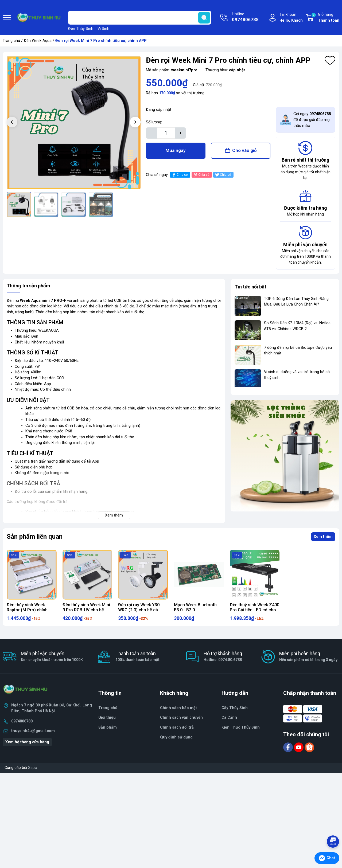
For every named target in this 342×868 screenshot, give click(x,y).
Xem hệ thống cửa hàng (27, 742)
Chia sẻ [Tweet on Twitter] (223, 175)
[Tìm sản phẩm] (140, 18)
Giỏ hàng (325, 18)
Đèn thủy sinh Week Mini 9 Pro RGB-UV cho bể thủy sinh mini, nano (86, 610)
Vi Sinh (103, 29)
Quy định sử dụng (176, 737)
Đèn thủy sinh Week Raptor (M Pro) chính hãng (27, 610)
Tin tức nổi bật (250, 287)
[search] (204, 18)
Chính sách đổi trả (177, 727)
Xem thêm (323, 537)
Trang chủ (11, 41)
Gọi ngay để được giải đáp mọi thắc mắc (312, 120)
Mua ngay (176, 150)
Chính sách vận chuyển (181, 718)
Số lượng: (154, 122)
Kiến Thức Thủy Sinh (241, 727)
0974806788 (22, 721)
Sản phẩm (108, 727)
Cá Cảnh (229, 718)
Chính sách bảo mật (178, 708)
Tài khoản (291, 18)
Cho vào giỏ (244, 150)
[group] (74, 123)
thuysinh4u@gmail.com (33, 731)
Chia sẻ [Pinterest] (201, 175)
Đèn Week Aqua (38, 41)
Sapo (33, 768)
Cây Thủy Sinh (235, 708)
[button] (135, 122)
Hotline (245, 17)
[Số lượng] (166, 133)
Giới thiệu (107, 718)
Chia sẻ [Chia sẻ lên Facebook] (179, 175)
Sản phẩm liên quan (35, 537)
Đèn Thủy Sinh (81, 29)
